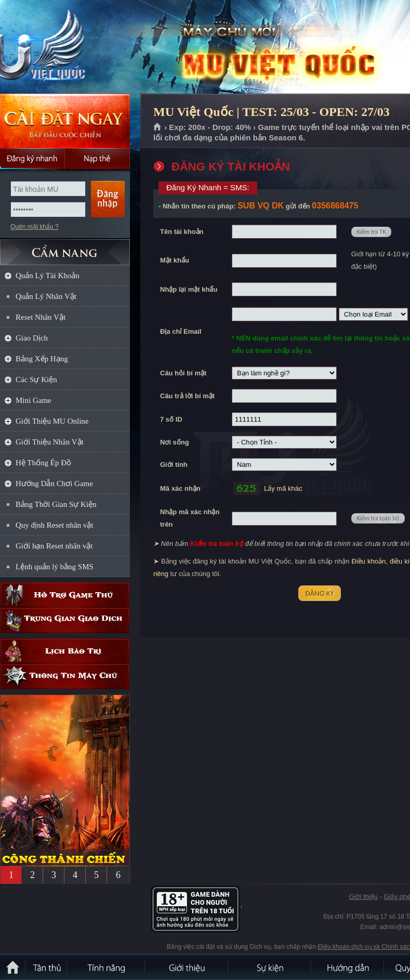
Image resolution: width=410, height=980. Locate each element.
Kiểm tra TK (372, 232)
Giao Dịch (32, 338)
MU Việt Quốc (75, 47)
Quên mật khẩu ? (35, 227)
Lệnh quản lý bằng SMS (55, 567)
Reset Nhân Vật (41, 317)
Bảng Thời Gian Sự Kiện (56, 504)
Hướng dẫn (348, 967)
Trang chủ (158, 127)
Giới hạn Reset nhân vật (54, 546)
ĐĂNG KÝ (319, 593)
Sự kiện (270, 967)
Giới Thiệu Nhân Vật (50, 442)
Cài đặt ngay (65, 121)
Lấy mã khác (283, 488)
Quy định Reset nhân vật (54, 525)
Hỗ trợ (65, 595)
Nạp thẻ (97, 159)
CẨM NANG (65, 248)
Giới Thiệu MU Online (52, 421)
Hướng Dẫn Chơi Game (54, 484)
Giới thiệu (363, 897)
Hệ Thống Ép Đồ (43, 463)
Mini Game (34, 400)
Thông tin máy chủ (65, 677)
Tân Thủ (47, 967)
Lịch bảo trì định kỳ (65, 651)
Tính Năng (107, 967)
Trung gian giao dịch (65, 620)
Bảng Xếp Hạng (42, 359)
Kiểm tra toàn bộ (378, 518)
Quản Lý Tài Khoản (48, 276)
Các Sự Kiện (36, 380)
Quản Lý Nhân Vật (46, 296)
